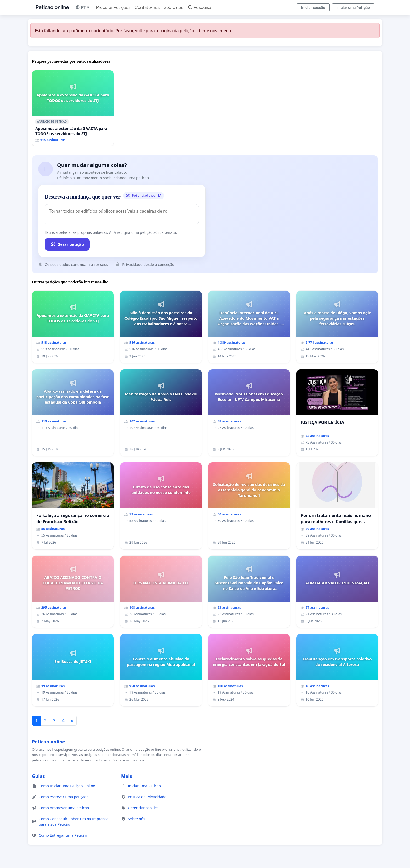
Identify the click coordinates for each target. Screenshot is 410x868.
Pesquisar (200, 7)
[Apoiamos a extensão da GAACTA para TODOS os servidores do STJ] (73, 108)
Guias (38, 776)
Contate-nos (147, 7)
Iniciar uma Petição (353, 7)
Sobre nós (173, 7)
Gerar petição (67, 244)
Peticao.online (52, 7)
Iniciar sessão (313, 7)
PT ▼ (83, 7)
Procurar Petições (113, 7)
